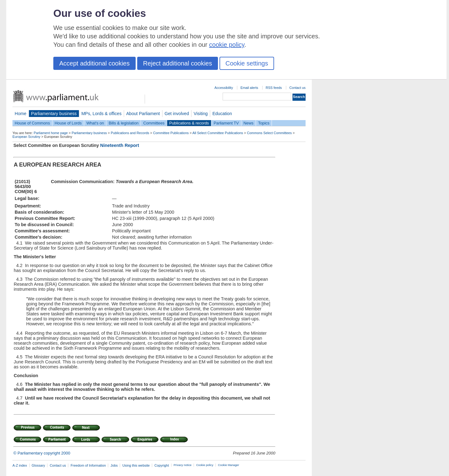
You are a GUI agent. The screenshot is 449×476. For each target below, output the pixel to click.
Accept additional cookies (94, 63)
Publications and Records (130, 133)
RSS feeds (274, 88)
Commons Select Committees (269, 133)
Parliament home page (51, 133)
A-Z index (20, 465)
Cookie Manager (229, 465)
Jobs (114, 465)
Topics (264, 123)
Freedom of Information (88, 465)
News (249, 123)
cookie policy (227, 45)
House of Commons (32, 123)
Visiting (201, 114)
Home (21, 114)
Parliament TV (226, 123)
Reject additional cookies (178, 63)
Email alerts (249, 88)
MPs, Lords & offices (101, 114)
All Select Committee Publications (218, 133)
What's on (95, 123)
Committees (154, 123)
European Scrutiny (26, 137)
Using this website (136, 465)
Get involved (177, 114)
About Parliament (143, 114)
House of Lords (68, 123)
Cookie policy (205, 465)
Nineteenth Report (120, 145)
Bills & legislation (123, 123)
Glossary (39, 465)
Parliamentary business (54, 114)
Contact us (297, 88)
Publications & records (189, 123)
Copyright (162, 465)
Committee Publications (171, 133)
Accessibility (224, 88)
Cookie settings (247, 63)
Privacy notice (183, 465)
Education (222, 114)
